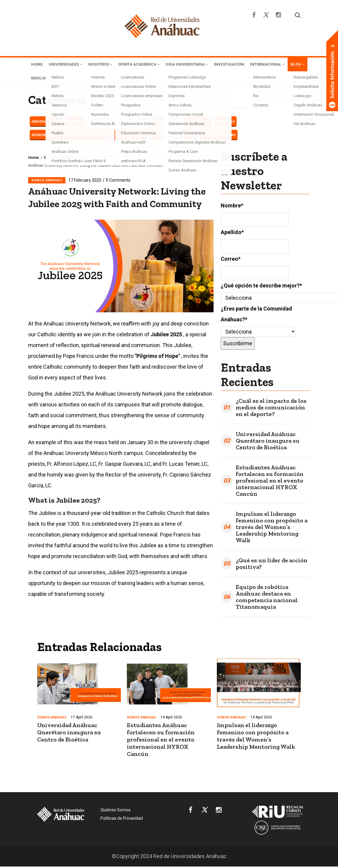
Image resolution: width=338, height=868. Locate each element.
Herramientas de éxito (158, 123)
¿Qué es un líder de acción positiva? (272, 565)
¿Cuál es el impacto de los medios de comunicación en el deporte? (271, 409)
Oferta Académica (153, 65)
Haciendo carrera (115, 123)
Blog (84, 79)
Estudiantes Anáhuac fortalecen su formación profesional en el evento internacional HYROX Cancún (270, 482)
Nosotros (109, 65)
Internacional (51, 79)
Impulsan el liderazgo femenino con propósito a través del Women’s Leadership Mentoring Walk (272, 528)
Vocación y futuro (219, 136)
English (107, 79)
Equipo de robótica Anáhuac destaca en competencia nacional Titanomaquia (267, 598)
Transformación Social (173, 136)
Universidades (69, 65)
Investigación (253, 65)
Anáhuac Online (46, 123)
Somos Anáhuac (130, 136)
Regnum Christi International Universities (70, 136)
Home (38, 65)
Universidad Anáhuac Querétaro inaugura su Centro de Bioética (268, 442)
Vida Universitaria (206, 65)
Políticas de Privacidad (122, 819)
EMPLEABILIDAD (79, 123)
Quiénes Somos (115, 811)
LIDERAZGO (226, 123)
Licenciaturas (197, 123)
